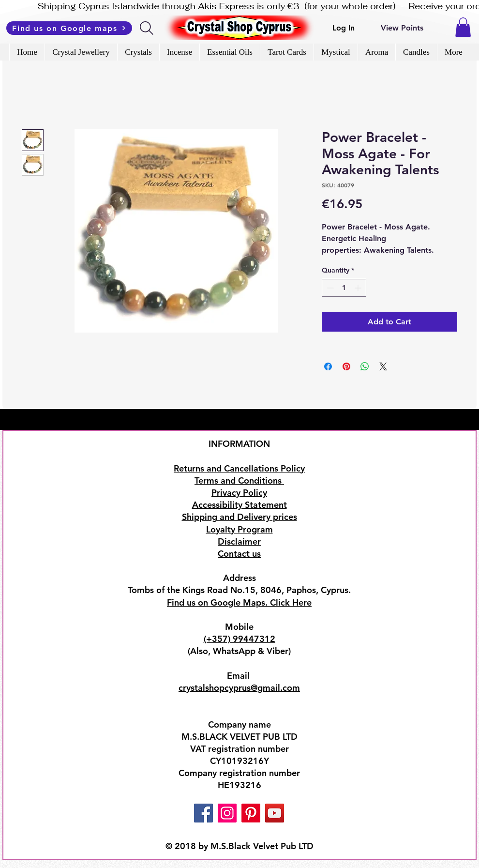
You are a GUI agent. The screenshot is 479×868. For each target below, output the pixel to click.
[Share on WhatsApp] (365, 366)
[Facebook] (203, 813)
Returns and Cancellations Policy (239, 468)
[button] (463, 27)
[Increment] (359, 288)
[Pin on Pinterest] (346, 366)
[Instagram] (227, 813)
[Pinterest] (251, 813)
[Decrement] (329, 288)
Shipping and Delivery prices (239, 517)
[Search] (147, 28)
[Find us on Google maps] (69, 28)
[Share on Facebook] (328, 366)
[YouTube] (275, 813)
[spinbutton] (344, 288)
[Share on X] (383, 366)
